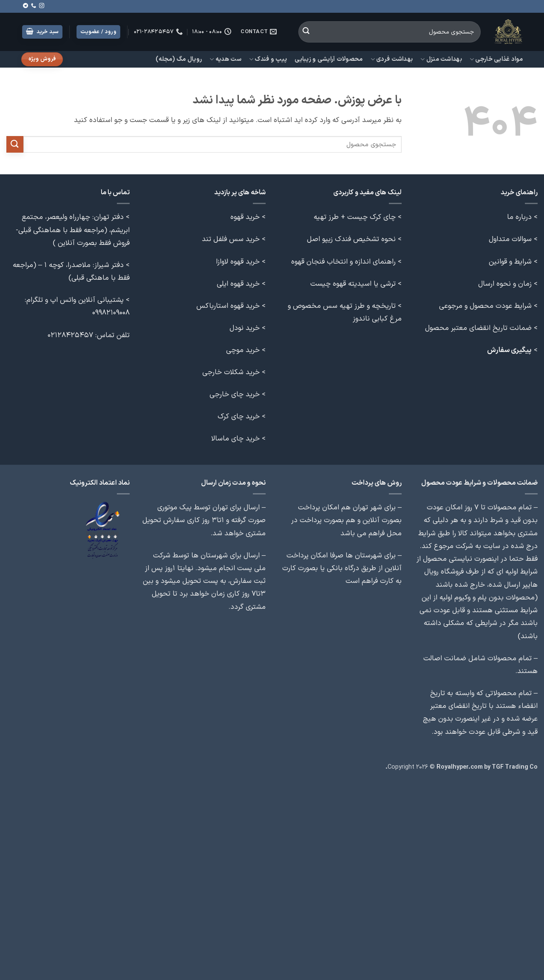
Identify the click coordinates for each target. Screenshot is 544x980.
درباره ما (519, 217)
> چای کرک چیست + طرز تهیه (358, 217)
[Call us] (34, 6)
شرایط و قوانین (510, 262)
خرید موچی (243, 350)
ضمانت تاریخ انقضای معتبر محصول (478, 328)
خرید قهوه (245, 217)
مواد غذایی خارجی (496, 59)
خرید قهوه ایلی (238, 284)
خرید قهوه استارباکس (228, 306)
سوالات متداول (510, 239)
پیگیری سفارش (509, 350)
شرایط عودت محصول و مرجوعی (485, 306)
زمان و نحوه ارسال (505, 284)
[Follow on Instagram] (42, 6)
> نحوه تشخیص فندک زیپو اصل (354, 239)
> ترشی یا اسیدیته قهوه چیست (356, 284)
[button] (42, 32)
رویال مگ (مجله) (179, 59)
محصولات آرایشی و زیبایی (329, 59)
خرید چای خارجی (235, 394)
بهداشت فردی (392, 59)
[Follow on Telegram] (25, 6)
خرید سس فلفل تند (231, 239)
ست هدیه (225, 59)
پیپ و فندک (268, 59)
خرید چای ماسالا (235, 439)
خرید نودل (245, 328)
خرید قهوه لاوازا (238, 262)
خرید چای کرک (239, 416)
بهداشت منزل (441, 59)
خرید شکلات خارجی (231, 372)
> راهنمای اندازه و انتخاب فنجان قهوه (346, 262)
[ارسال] (306, 32)
